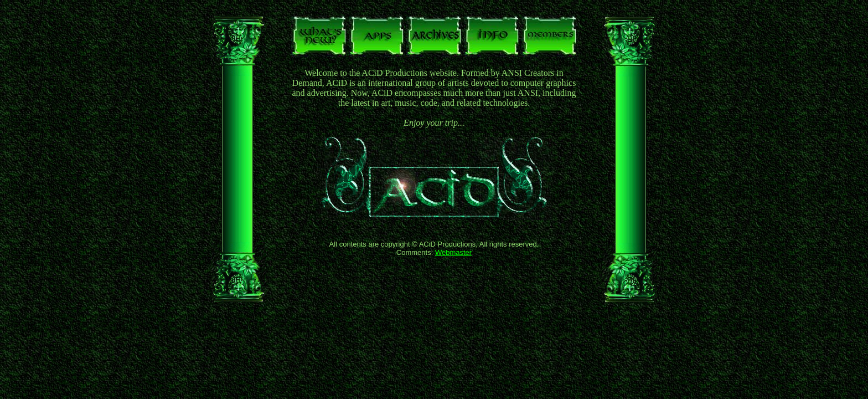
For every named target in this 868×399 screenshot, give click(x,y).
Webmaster (453, 252)
